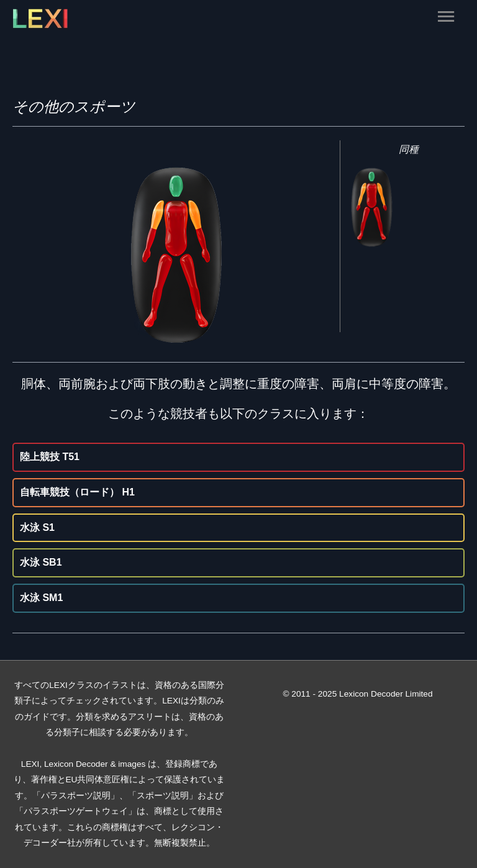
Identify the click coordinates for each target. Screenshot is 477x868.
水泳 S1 (37, 527)
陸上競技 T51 (50, 457)
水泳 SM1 (41, 598)
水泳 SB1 (41, 562)
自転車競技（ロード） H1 (77, 492)
